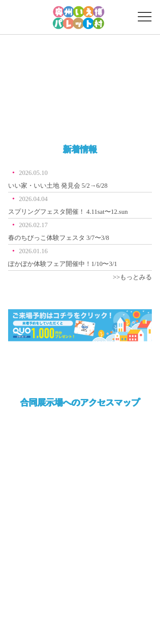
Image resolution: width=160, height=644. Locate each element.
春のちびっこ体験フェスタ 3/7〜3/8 (59, 238)
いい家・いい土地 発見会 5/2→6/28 (58, 186)
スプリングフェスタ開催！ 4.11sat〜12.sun (68, 212)
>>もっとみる (132, 277)
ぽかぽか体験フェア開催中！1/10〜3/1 (63, 264)
